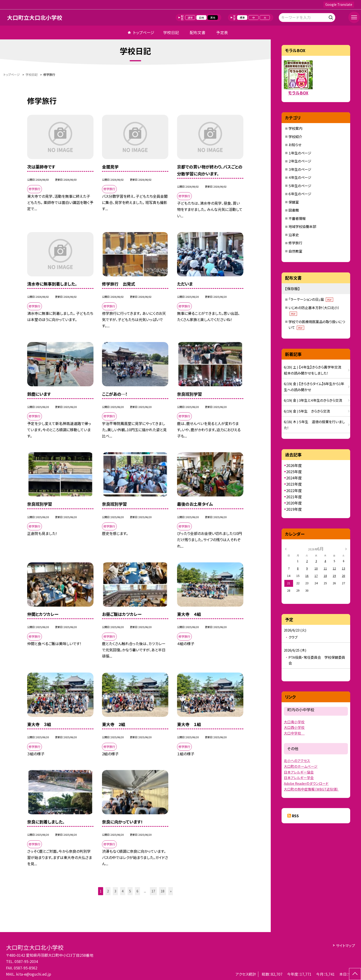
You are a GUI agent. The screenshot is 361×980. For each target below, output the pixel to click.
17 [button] (153, 891)
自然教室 (295, 251)
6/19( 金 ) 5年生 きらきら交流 (307, 411)
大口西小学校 (294, 727)
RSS (295, 816)
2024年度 (294, 478)
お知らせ (295, 145)
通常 (190, 18)
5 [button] (130, 891)
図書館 (294, 210)
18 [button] (163, 891)
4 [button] (123, 891)
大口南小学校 (294, 722)
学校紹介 (295, 137)
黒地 (213, 18)
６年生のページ (300, 194)
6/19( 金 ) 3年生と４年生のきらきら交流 (313, 400)
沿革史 (294, 235)
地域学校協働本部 (302, 226)
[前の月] (286, 548)
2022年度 (294, 490)
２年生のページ (300, 161)
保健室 (294, 202)
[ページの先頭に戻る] (355, 974)
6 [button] (137, 891)
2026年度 (294, 465)
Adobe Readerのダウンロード (306, 783)
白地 (201, 18)
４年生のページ (300, 177)
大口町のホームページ (301, 766)
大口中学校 (294, 733)
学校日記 (171, 32)
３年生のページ (300, 169)
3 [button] (115, 891)
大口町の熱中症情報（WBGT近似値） (311, 789)
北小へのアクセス (297, 760)
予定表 (222, 32)
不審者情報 (297, 218)
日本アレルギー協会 (299, 772)
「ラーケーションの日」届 (311, 299)
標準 (242, 18)
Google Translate (339, 4)
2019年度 (294, 509)
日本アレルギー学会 (299, 778)
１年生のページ (300, 153)
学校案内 (295, 128)
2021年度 (294, 497)
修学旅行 (295, 243)
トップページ (144, 32)
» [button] (171, 891)
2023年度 (294, 484)
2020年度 (294, 503)
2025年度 (294, 472)
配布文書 (198, 32)
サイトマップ (345, 945)
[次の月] (346, 548)
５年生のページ (300, 186)
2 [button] (108, 891)
